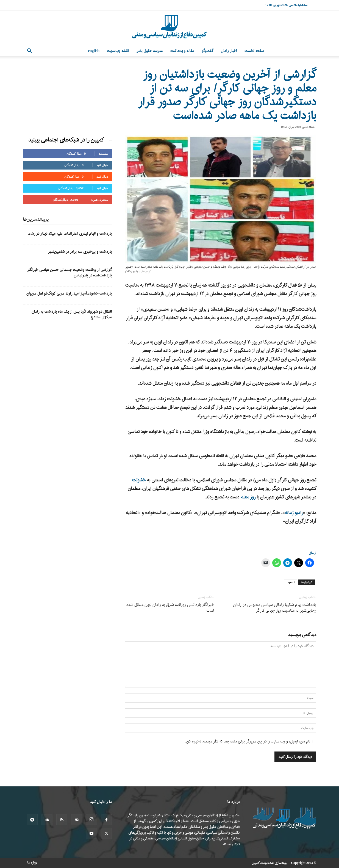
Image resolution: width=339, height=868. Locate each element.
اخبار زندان (229, 51)
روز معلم (248, 497)
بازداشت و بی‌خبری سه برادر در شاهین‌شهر (80, 252)
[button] (29, 52)
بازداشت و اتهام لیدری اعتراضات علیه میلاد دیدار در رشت (70, 234)
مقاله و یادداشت (182, 51)
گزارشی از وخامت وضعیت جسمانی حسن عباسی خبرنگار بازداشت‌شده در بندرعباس (70, 273)
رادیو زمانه (294, 513)
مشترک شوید (99, 200)
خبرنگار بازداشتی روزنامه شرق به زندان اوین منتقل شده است (170, 608)
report (291, 582)
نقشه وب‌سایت (118, 51)
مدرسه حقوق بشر (150, 51)
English (94, 51)
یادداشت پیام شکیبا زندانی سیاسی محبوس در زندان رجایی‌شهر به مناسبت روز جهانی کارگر (275, 608)
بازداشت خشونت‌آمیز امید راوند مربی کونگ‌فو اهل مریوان (69, 294)
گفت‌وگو (207, 51)
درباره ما (32, 863)
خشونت (139, 480)
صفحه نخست (254, 51)
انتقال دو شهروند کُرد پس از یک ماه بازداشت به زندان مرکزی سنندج (72, 314)
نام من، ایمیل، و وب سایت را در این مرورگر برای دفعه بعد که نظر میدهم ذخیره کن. (248, 741)
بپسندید (103, 153)
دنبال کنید (102, 165)
